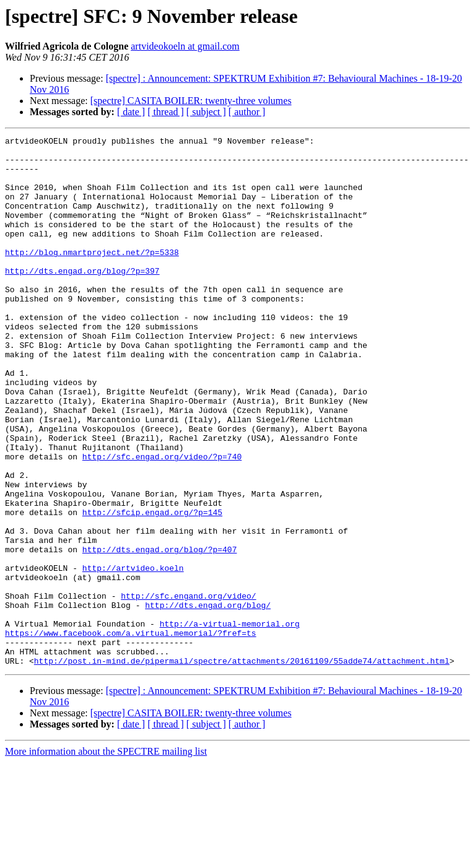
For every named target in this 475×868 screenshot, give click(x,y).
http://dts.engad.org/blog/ (208, 700)
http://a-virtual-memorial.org (230, 722)
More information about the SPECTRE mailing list (106, 857)
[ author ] (247, 112)
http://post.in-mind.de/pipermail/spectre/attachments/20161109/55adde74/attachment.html (242, 766)
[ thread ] (166, 112)
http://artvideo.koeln (133, 655)
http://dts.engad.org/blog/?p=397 (82, 298)
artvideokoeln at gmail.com (185, 46)
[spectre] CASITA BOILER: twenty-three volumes (191, 101)
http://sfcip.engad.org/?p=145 (152, 588)
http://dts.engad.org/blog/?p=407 (160, 633)
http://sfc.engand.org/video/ (188, 688)
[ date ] (131, 112)
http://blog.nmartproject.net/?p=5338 (92, 276)
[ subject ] (206, 112)
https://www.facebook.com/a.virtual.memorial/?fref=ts (131, 733)
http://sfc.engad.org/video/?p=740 (162, 521)
